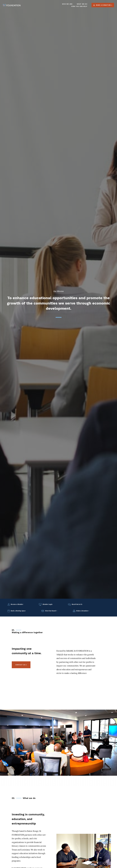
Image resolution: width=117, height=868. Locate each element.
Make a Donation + (103, 5)
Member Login (46, 604)
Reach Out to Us (75, 604)
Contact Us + (21, 665)
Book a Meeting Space (17, 611)
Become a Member (15, 604)
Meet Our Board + (49, 611)
